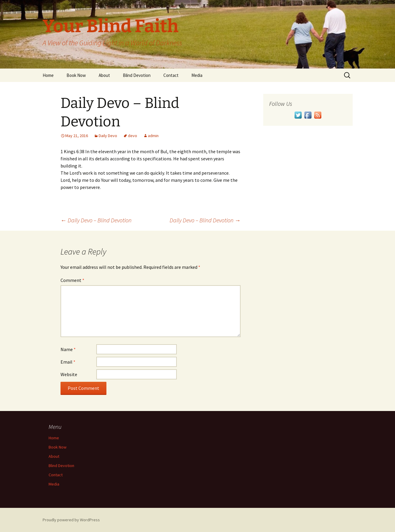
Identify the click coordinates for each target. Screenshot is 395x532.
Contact (171, 75)
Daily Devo (108, 136)
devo (133, 136)
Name (68, 349)
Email (68, 362)
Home (48, 75)
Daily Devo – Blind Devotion (96, 220)
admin (153, 136)
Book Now (76, 75)
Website (69, 374)
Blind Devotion (137, 75)
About (104, 75)
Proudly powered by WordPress (71, 520)
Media (197, 75)
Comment (72, 280)
